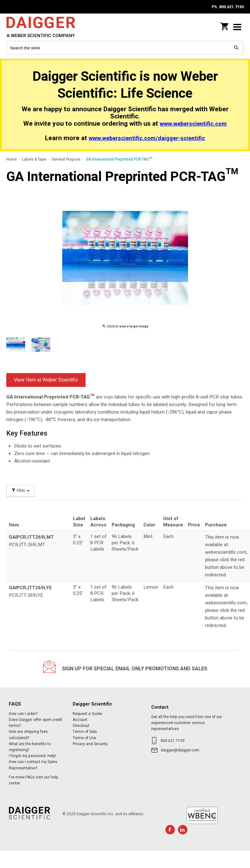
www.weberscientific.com (193, 124)
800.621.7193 (173, 741)
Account (80, 720)
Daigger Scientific (47, 27)
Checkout (81, 726)
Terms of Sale (85, 732)
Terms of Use (84, 738)
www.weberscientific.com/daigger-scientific (147, 138)
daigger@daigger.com (180, 750)
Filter (20, 491)
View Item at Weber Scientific (46, 380)
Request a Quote (87, 714)
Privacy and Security (90, 744)
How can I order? (23, 714)
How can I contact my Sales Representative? (33, 765)
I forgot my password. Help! (33, 756)
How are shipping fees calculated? (28, 735)
